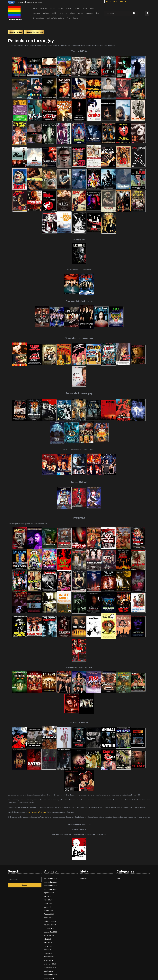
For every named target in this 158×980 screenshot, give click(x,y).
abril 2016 (48, 934)
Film (118, 906)
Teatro (76, 18)
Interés (68, 8)
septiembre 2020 (51, 913)
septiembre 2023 (51, 906)
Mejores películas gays (55, 18)
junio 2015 (48, 970)
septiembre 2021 (51, 910)
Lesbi (54, 13)
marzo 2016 (49, 938)
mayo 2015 (48, 974)
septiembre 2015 (51, 959)
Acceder (83, 906)
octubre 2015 (49, 956)
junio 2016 (48, 927)
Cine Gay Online (15, 20)
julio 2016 (48, 924)
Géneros (37, 13)
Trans (61, 13)
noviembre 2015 (50, 952)
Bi (67, 13)
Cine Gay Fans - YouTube (115, 1)
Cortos (52, 8)
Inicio (35, 8)
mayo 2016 (48, 931)
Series (60, 8)
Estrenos (89, 13)
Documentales (39, 18)
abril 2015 (48, 977)
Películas (43, 8)
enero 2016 (48, 945)
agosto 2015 (49, 963)
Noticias (46, 13)
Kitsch (73, 13)
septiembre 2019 (51, 917)
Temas (76, 8)
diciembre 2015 (50, 949)
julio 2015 (48, 967)
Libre (97, 13)
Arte (69, 18)
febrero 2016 (49, 942)
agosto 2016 (49, 920)
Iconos (80, 13)
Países (84, 8)
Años (92, 8)
